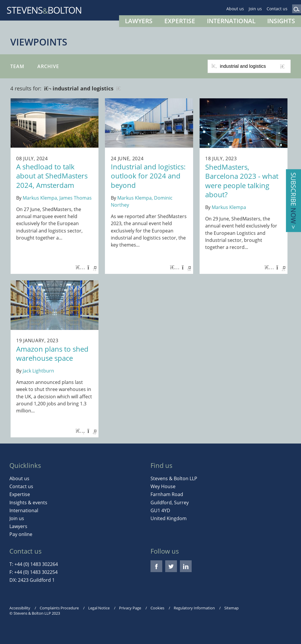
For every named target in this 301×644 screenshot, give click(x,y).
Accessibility (20, 608)
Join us (255, 9)
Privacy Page (130, 608)
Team (17, 66)
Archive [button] (48, 66)
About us (235, 9)
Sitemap (231, 608)
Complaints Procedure (59, 608)
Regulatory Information (194, 608)
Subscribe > (294, 201)
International (231, 21)
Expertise (180, 21)
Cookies (157, 608)
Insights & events (28, 503)
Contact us (277, 9)
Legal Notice (99, 608)
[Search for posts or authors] (253, 66)
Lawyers (139, 21)
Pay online (21, 534)
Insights (281, 21)
